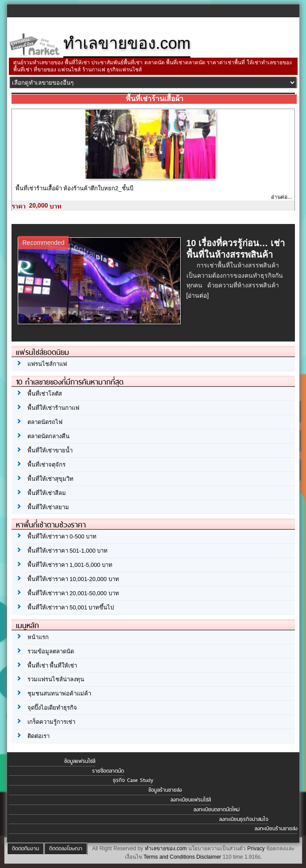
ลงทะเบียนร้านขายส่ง (276, 829)
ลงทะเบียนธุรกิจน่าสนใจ (244, 819)
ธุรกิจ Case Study (133, 780)
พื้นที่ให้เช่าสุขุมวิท (50, 479)
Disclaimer (209, 857)
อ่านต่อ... (281, 197)
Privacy (256, 848)
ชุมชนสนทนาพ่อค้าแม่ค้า (59, 693)
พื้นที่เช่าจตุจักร (46, 465)
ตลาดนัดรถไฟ (45, 422)
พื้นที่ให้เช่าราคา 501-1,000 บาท (68, 551)
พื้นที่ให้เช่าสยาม (48, 507)
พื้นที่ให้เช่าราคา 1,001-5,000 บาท (70, 565)
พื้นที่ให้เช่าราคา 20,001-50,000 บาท (73, 593)
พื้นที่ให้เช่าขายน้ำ (50, 450)
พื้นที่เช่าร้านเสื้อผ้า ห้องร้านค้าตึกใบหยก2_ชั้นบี (74, 188)
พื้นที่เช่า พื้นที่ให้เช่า (52, 666)
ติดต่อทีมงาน (25, 848)
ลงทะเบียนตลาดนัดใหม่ (217, 809)
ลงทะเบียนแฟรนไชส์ (191, 800)
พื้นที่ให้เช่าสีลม (47, 493)
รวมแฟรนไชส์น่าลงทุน (56, 679)
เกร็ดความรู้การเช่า (51, 722)
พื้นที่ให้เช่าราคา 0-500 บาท (62, 536)
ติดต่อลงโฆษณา (66, 848)
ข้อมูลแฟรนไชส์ (80, 761)
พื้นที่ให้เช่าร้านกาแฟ (53, 408)
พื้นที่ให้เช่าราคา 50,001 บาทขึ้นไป (71, 607)
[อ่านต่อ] (198, 295)
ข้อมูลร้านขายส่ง (165, 790)
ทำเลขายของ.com (166, 848)
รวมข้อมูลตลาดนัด (51, 651)
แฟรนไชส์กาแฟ (47, 364)
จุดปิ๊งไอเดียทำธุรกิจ (52, 708)
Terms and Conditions (169, 857)
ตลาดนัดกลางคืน (48, 436)
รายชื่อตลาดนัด (108, 771)
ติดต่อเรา (39, 736)
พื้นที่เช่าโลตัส (45, 394)
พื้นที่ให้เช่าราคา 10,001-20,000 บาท (73, 579)
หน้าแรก (38, 637)
